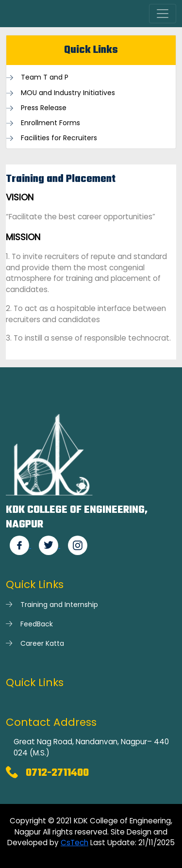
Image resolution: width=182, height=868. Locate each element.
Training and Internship (59, 605)
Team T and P (45, 77)
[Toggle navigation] (163, 14)
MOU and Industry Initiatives (68, 93)
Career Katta (42, 643)
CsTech (74, 843)
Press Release (44, 108)
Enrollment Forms (50, 123)
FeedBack (37, 624)
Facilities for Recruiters (59, 138)
